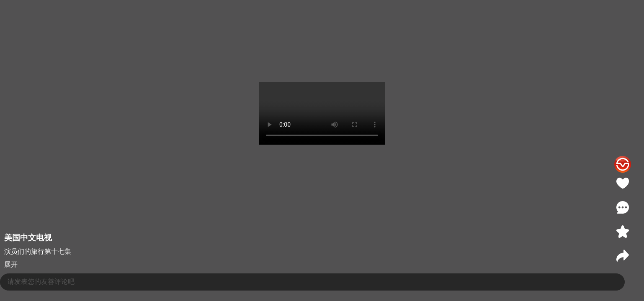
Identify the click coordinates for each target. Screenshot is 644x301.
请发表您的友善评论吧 (41, 282)
